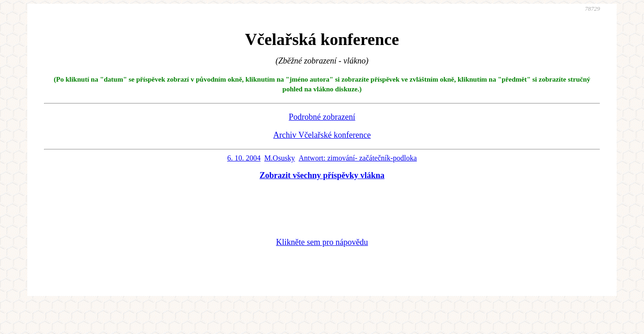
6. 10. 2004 (244, 158)
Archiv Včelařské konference (322, 135)
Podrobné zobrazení (322, 117)
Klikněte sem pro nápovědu (322, 242)
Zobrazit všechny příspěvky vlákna (322, 175)
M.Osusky (279, 158)
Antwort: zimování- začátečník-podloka (358, 158)
